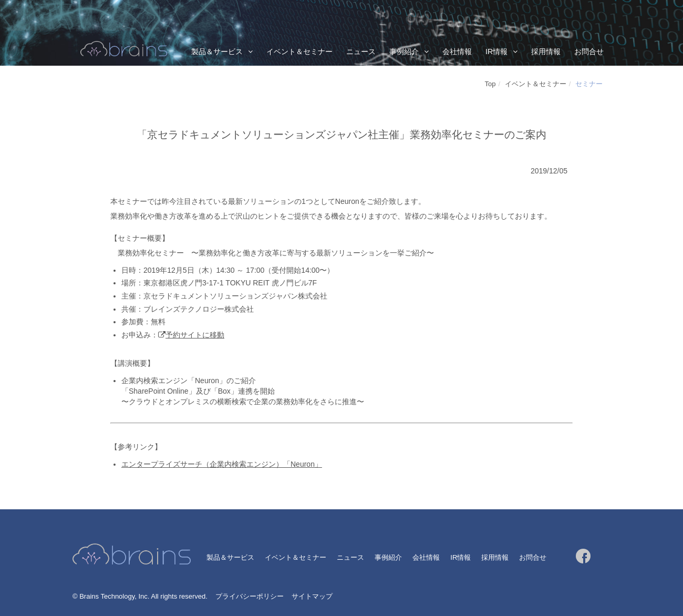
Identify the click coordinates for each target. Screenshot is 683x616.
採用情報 (546, 52)
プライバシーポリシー (250, 596)
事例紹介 (404, 52)
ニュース (361, 52)
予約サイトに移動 (195, 335)
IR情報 (496, 52)
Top (490, 84)
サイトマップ (312, 596)
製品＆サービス (217, 52)
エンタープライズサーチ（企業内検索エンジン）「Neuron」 (222, 464)
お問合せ (589, 52)
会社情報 (457, 52)
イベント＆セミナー (299, 52)
